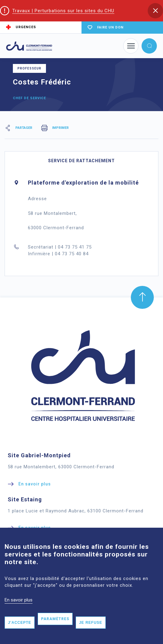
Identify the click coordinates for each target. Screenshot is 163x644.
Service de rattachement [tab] (81, 161)
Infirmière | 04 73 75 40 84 (58, 254)
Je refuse (91, 628)
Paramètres (55, 624)
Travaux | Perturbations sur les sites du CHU (63, 11)
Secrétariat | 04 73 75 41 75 (60, 247)
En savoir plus (19, 605)
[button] (155, 11)
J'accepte (20, 628)
